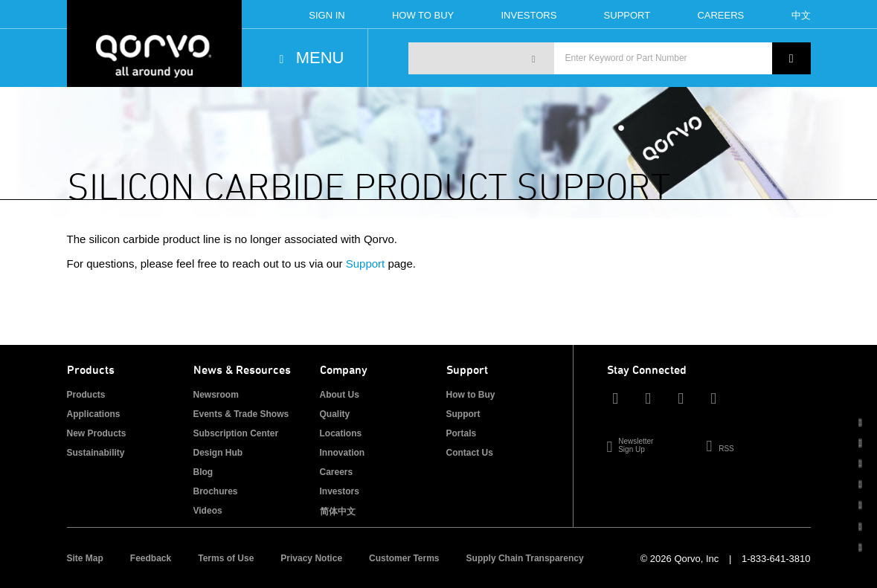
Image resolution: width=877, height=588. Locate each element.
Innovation (343, 453)
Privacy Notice (311, 558)
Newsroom (216, 395)
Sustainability (96, 453)
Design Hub (218, 453)
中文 (801, 15)
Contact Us (470, 453)
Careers (720, 15)
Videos (208, 511)
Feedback (151, 558)
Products (86, 395)
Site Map (85, 558)
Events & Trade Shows (241, 414)
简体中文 (338, 511)
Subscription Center (236, 433)
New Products (97, 433)
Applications (94, 414)
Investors (529, 15)
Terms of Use (226, 558)
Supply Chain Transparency (525, 558)
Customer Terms (404, 558)
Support (627, 15)
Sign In (327, 15)
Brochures (216, 491)
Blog (203, 472)
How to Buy (471, 395)
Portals (462, 433)
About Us (340, 395)
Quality (335, 414)
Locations (341, 433)
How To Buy (423, 15)
